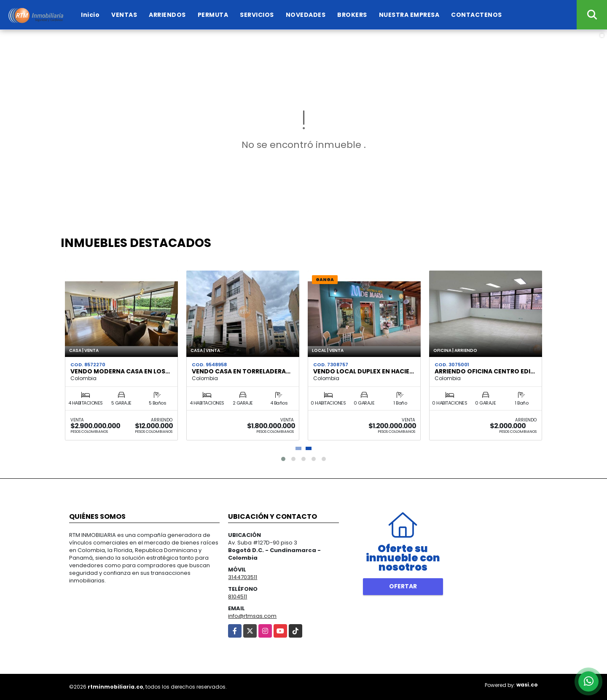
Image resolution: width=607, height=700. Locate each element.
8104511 (238, 597)
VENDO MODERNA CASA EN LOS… (120, 371)
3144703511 (243, 577)
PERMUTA (213, 15)
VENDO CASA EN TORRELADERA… (241, 371)
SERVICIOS (257, 15)
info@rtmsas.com (252, 616)
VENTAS (124, 15)
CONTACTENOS (477, 15)
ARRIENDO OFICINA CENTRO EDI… (485, 371)
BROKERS (352, 15)
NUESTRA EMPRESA (409, 15)
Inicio (90, 15)
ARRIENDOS (167, 15)
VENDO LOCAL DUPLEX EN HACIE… (364, 371)
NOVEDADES (306, 15)
